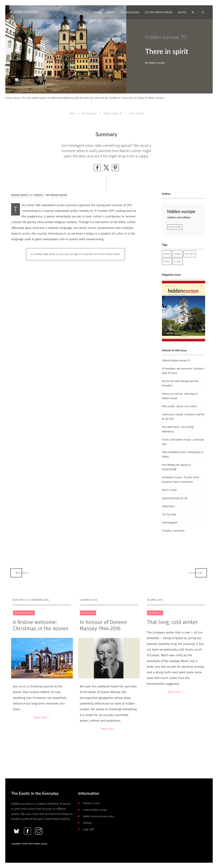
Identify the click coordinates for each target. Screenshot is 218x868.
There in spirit (169, 490)
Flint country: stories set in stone (179, 406)
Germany (190, 254)
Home (72, 113)
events (178, 261)
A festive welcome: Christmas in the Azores (41, 625)
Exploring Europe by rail (175, 498)
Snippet (39, 195)
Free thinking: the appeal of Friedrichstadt (176, 467)
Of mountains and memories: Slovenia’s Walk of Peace (183, 371)
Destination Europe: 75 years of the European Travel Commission (181, 480)
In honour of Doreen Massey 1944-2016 (103, 625)
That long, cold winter (172, 622)
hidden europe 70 (113, 113)
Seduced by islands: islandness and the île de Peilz (183, 417)
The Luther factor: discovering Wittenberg (178, 429)
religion (177, 254)
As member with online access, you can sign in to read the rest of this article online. (75, 254)
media (167, 254)
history (167, 261)
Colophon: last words (173, 531)
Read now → (42, 717)
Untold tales (168, 506)
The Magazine (89, 113)
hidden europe (59, 195)
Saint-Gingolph (170, 523)
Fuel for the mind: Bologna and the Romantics (180, 383)
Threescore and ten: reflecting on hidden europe (180, 396)
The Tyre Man (169, 515)
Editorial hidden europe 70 (176, 361)
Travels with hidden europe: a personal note (183, 442)
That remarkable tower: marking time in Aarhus (183, 454)
